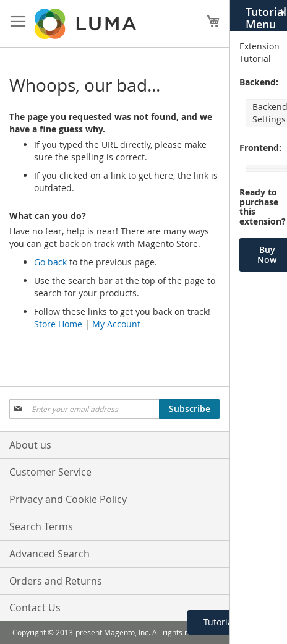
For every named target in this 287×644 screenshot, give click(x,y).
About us (30, 445)
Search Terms (41, 526)
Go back (50, 262)
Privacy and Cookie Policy (68, 499)
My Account (116, 324)
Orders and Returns (56, 581)
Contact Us (35, 608)
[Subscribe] (190, 409)
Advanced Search (49, 554)
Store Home (58, 324)
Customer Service (50, 472)
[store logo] (87, 24)
